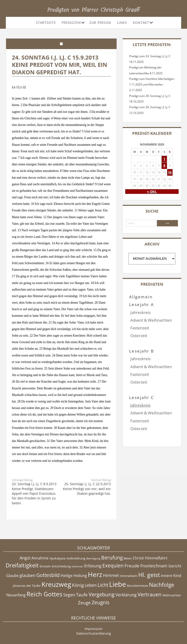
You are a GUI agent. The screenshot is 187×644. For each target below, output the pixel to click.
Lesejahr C (142, 382)
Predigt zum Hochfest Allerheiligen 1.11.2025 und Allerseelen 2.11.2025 (152, 85)
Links (122, 23)
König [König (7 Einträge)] (78, 585)
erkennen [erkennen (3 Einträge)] (77, 566)
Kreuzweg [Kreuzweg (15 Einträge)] (56, 584)
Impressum (93, 629)
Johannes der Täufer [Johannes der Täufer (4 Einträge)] (27, 586)
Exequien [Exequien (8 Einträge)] (113, 566)
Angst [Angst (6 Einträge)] (25, 558)
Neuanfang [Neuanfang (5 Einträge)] (16, 595)
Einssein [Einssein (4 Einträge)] (45, 566)
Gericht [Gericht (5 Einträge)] (175, 566)
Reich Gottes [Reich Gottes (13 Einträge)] (44, 594)
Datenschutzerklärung (94, 633)
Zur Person (100, 23)
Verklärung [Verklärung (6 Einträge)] (126, 595)
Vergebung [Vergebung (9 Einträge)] (102, 594)
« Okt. (152, 191)
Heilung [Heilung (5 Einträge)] (80, 576)
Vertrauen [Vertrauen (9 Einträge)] (150, 594)
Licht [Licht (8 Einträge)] (103, 585)
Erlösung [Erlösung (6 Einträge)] (93, 566)
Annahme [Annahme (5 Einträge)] (40, 558)
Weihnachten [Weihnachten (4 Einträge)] (172, 595)
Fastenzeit (140, 328)
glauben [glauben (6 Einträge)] (28, 575)
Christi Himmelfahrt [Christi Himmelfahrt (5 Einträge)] (150, 558)
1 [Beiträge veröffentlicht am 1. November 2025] (164, 159)
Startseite (46, 23)
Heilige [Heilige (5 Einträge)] (67, 576)
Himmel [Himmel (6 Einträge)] (111, 575)
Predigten (71, 23)
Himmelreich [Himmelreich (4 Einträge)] (128, 576)
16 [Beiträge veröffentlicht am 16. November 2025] (170, 172)
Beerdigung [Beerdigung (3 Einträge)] (93, 559)
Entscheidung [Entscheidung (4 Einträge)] (61, 566)
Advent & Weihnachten (151, 320)
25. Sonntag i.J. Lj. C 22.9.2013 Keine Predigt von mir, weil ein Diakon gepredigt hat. (87, 489)
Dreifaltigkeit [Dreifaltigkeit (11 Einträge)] (22, 565)
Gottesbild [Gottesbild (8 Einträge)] (48, 575)
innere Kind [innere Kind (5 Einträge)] (171, 576)
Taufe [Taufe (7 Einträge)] (82, 595)
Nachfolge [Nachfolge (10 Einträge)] (162, 585)
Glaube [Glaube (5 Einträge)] (12, 576)
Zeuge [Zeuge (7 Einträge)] (84, 603)
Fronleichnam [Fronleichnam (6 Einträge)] (154, 566)
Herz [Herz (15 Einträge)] (95, 574)
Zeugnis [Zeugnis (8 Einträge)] (100, 602)
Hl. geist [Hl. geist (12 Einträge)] (149, 575)
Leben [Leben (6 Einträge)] (91, 585)
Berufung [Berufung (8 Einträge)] (112, 558)
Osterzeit (139, 336)
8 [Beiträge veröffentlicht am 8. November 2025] (164, 165)
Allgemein (141, 297)
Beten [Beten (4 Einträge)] (128, 558)
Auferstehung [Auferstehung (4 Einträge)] (76, 558)
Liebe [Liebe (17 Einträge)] (118, 584)
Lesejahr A (142, 304)
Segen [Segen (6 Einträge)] (69, 595)
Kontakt (141, 23)
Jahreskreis (140, 312)
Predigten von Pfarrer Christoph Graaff (94, 10)
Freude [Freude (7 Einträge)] (132, 566)
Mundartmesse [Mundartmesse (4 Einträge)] (137, 586)
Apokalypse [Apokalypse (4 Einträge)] (57, 558)
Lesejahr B (142, 343)
